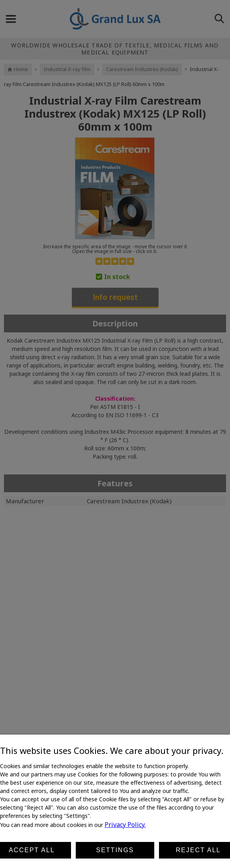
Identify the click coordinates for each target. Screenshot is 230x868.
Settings (115, 850)
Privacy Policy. (125, 825)
